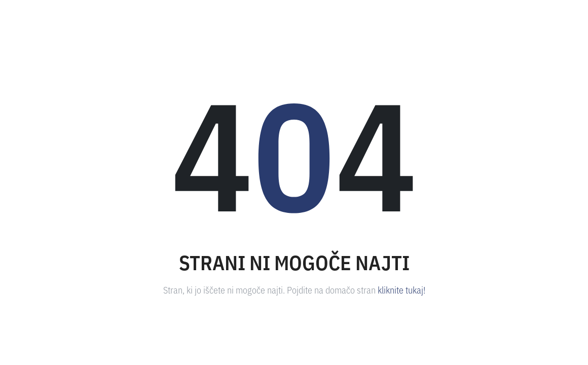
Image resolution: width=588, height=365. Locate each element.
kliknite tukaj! (401, 289)
